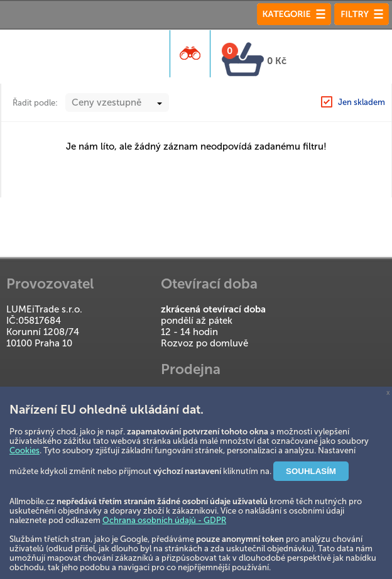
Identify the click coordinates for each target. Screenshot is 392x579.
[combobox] (117, 102)
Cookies (24, 450)
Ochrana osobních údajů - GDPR (164, 520)
